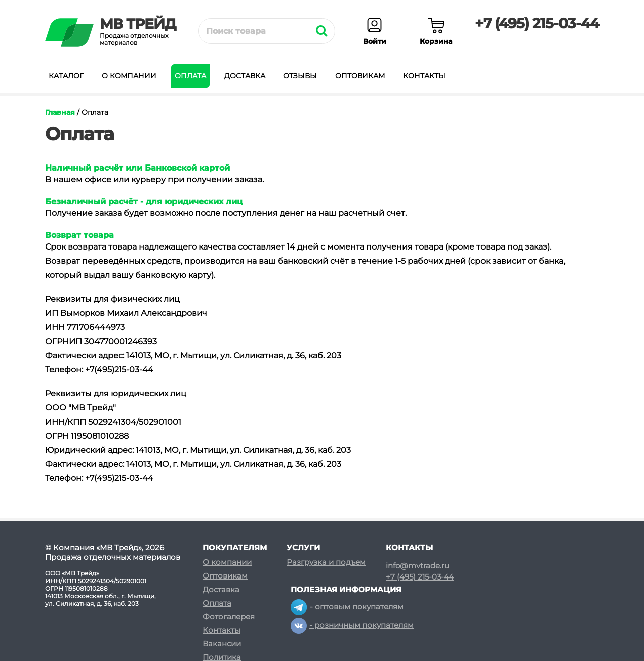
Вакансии (222, 644)
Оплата (190, 76)
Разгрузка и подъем (326, 562)
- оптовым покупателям (347, 606)
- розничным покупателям (352, 625)
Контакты (424, 76)
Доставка (245, 76)
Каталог (66, 76)
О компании (129, 76)
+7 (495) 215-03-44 (537, 23)
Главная (60, 112)
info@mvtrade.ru (418, 566)
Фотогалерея (229, 616)
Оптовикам (360, 76)
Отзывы (300, 76)
